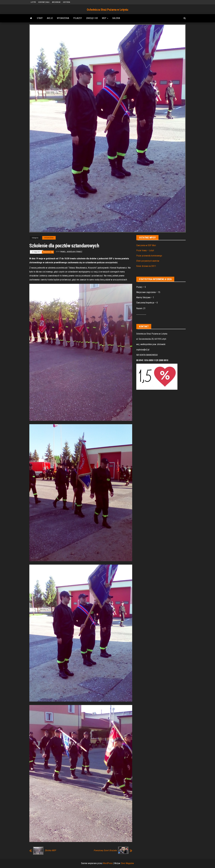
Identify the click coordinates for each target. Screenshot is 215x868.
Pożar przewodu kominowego (149, 256)
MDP (105, 18)
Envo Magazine (128, 863)
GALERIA (116, 18)
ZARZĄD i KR (92, 18)
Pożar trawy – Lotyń (145, 250)
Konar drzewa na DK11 (146, 266)
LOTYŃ (33, 2)
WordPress (108, 863)
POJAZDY (78, 18)
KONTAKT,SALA (44, 2)
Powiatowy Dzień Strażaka (105, 850)
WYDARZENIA (63, 18)
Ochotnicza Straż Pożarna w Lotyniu (107, 10)
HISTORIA (67, 2)
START (40, 18)
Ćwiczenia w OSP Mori (146, 245)
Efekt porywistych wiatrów (148, 261)
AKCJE (50, 18)
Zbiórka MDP (50, 850)
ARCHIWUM (56, 2)
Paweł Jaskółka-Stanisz (71, 252)
